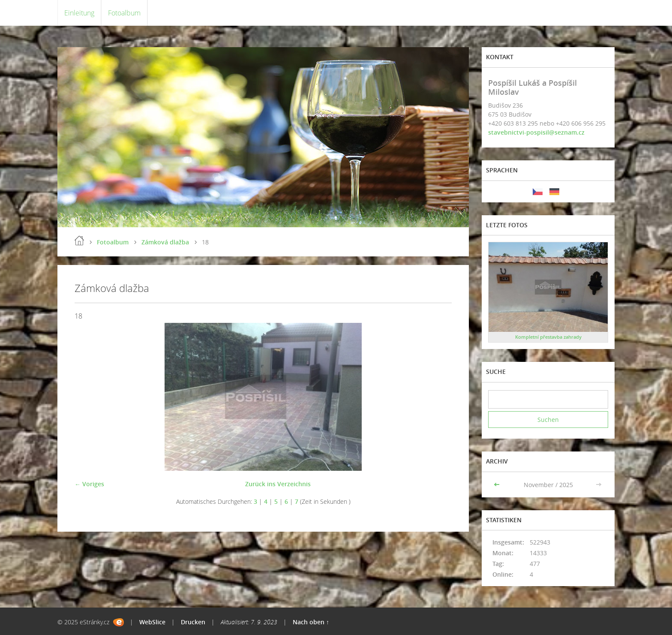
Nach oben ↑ (311, 622)
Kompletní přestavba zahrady (548, 337)
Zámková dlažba (165, 242)
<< (498, 485)
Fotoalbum (124, 13)
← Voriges (89, 484)
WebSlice (152, 622)
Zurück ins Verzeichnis (278, 484)
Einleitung (79, 13)
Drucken (193, 622)
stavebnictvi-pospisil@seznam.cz (536, 132)
